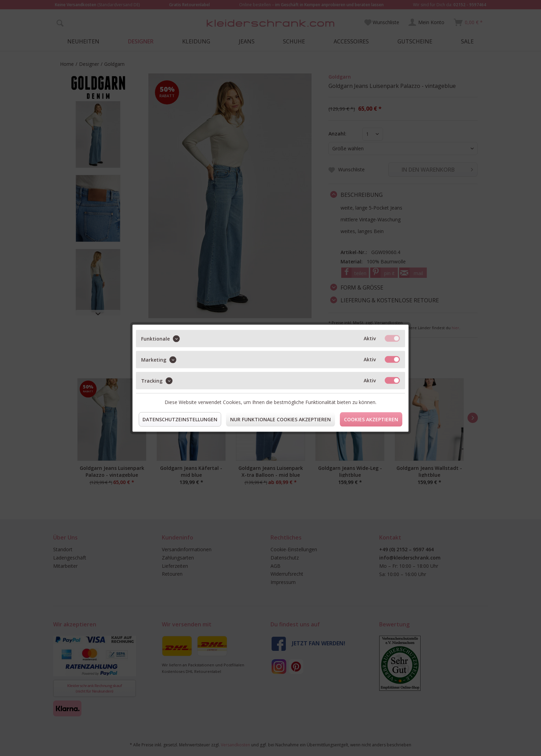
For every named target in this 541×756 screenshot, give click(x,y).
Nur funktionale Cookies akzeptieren (281, 419)
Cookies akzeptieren (371, 419)
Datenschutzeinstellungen (180, 419)
